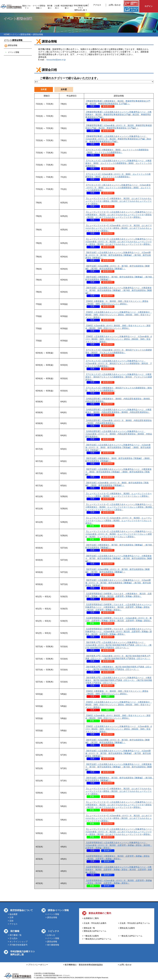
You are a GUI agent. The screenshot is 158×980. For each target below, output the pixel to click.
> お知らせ (50, 935)
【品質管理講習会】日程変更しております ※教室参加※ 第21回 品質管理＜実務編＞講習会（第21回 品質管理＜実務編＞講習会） (119, 596)
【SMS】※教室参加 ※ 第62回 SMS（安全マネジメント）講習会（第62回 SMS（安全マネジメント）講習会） (117, 694)
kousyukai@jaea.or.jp (56, 60)
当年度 (44, 89)
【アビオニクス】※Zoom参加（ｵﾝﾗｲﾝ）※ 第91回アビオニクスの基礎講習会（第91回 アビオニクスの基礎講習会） (119, 353)
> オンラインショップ (18, 942)
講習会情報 (13, 45)
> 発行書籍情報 (52, 945)
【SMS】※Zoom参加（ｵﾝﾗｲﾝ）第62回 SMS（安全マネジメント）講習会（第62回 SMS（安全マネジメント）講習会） (118, 718)
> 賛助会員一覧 (89, 928)
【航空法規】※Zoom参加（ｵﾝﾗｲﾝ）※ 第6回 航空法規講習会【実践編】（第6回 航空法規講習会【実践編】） (117, 485)
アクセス (97, 5)
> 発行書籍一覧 (15, 935)
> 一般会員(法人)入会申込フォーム (97, 939)
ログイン (149, 6)
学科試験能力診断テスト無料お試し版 (81, 8)
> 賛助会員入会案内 (126, 928)
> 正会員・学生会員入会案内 (94, 923)
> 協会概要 (13, 914)
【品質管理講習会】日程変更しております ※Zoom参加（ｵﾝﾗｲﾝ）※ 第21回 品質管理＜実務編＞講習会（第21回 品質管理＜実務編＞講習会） (119, 621)
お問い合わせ (115, 5)
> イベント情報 (52, 914)
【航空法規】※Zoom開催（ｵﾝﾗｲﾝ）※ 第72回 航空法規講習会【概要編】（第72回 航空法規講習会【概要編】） (118, 742)
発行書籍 (15, 931)
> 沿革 (11, 917)
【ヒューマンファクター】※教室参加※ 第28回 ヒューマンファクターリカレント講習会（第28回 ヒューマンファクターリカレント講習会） (119, 496)
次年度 (64, 89)
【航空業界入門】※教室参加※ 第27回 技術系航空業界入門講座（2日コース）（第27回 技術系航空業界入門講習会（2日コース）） (118, 669)
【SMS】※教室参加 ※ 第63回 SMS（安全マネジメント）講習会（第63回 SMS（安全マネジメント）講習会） (117, 304)
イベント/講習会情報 (21, 34)
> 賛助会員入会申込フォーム (94, 931)
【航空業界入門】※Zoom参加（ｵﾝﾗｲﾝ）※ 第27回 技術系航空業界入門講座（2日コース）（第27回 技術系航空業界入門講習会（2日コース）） (118, 659)
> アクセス (13, 924)
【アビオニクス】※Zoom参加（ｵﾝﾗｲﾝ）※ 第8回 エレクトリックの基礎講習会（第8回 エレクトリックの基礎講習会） (118, 177)
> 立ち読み (13, 938)
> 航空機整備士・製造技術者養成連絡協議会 (83, 965)
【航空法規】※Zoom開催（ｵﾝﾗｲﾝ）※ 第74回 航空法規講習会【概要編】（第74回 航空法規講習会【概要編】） (118, 269)
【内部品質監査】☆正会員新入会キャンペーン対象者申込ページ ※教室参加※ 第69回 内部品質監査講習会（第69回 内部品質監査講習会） (118, 412)
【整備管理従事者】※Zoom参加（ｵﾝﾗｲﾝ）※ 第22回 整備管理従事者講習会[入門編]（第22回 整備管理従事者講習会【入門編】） (119, 128)
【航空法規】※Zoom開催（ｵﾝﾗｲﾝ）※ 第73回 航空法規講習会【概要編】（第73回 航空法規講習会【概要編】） (118, 572)
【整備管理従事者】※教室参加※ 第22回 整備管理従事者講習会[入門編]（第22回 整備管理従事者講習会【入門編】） (118, 104)
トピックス (54, 931)
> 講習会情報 (51, 917)
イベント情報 (14, 52)
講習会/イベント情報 (58, 910)
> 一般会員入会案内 (91, 936)
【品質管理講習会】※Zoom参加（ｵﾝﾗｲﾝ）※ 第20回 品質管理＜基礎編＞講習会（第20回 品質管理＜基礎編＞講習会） (119, 883)
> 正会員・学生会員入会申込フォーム (134, 923)
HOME (7, 34)
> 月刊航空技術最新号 (18, 945)
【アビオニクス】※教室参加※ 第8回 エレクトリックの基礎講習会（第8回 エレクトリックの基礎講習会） (117, 152)
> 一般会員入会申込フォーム (130, 936)
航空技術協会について (22, 910)
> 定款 (11, 921)
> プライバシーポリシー (37, 965)
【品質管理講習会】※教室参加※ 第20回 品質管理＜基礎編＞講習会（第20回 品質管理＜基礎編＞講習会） (118, 859)
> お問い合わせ (125, 965)
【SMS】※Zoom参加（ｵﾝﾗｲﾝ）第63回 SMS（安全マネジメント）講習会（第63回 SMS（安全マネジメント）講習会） (118, 328)
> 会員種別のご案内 (91, 918)
